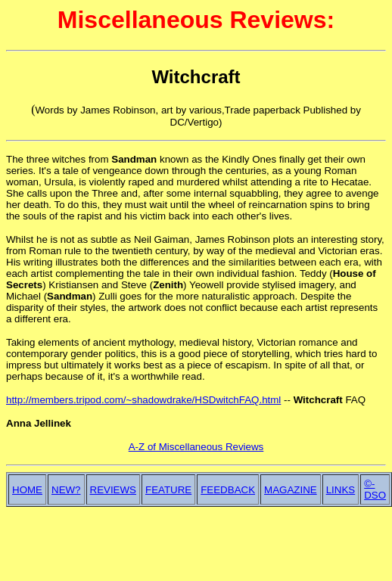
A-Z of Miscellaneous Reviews (196, 447)
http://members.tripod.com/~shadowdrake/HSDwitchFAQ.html (143, 400)
